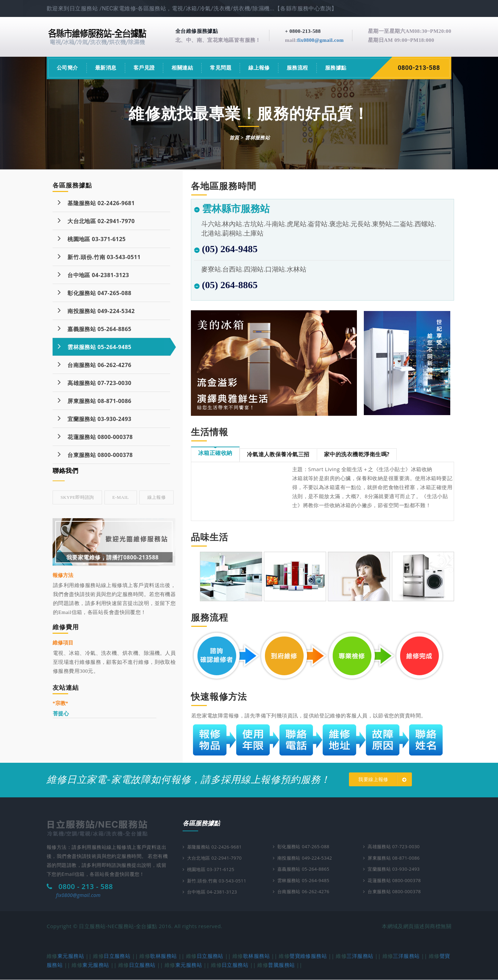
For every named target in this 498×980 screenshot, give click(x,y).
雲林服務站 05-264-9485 (95, 346)
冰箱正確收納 (215, 453)
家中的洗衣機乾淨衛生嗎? (357, 454)
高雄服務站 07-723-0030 (95, 382)
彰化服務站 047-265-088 (95, 292)
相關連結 (182, 68)
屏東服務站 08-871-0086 (95, 400)
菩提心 (61, 713)
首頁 (234, 138)
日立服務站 (117, 956)
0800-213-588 (419, 68)
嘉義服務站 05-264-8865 (95, 328)
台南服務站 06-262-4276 (95, 364)
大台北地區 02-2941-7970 (96, 221)
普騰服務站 (281, 965)
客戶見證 (144, 68)
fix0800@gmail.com (320, 40)
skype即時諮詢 (77, 497)
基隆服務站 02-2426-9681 (96, 203)
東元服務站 (71, 956)
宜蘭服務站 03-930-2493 (95, 418)
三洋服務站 (360, 956)
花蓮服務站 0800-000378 (95, 436)
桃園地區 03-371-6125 (92, 239)
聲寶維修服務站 (308, 956)
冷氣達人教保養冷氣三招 (278, 454)
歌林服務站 (163, 956)
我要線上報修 (384, 780)
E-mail (121, 497)
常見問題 (221, 68)
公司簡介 (67, 68)
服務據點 (336, 68)
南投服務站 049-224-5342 (96, 310)
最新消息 (106, 68)
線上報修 (259, 68)
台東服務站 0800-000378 (95, 454)
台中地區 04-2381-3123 (93, 274)
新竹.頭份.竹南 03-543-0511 (99, 257)
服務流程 (297, 68)
